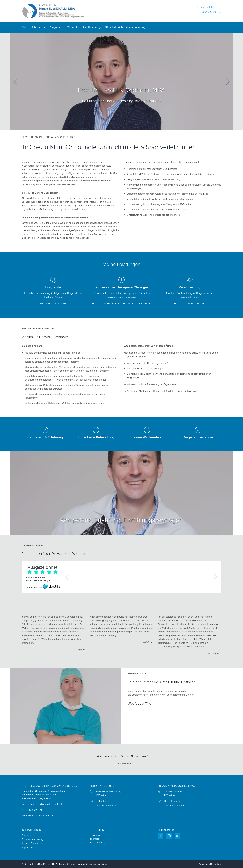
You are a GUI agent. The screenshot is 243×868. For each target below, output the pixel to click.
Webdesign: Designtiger (210, 864)
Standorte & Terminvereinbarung (125, 27)
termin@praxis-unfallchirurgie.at (45, 804)
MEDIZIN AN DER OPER (103, 786)
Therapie (73, 27)
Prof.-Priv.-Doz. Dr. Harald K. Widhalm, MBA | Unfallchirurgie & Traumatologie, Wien (68, 864)
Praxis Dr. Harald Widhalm (53, 11)
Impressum (27, 848)
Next (228, 82)
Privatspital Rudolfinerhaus (177, 786)
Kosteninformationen (33, 843)
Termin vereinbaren (209, 7)
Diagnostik (56, 27)
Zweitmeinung (92, 27)
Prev (15, 82)
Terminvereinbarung (32, 839)
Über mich (39, 27)
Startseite (27, 835)
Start (25, 27)
